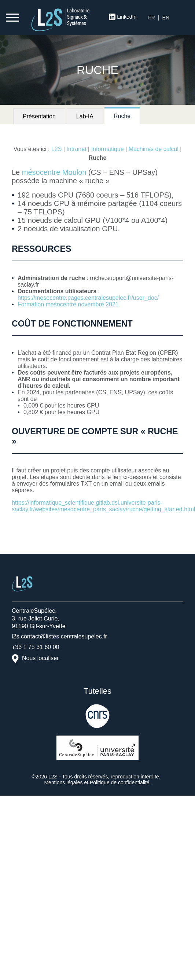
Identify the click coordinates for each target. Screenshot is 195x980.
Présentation (39, 116)
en (166, 18)
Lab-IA (85, 116)
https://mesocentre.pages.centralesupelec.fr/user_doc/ (88, 298)
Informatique (108, 149)
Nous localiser (40, 658)
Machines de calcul (154, 149)
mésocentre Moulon (54, 172)
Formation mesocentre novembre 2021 (68, 304)
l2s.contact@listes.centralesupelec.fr (59, 636)
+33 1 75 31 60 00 (35, 647)
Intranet (76, 149)
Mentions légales (63, 782)
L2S (56, 149)
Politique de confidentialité (120, 782)
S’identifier (185, 18)
